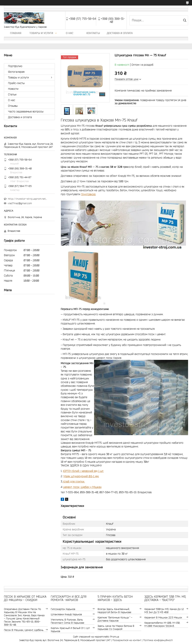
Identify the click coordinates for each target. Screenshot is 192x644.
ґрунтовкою (88, 194)
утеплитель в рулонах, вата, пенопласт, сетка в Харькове (67, 621)
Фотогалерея (16, 72)
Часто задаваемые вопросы (26, 111)
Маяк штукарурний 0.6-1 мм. (81, 476)
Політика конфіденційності (158, 640)
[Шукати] (185, 20)
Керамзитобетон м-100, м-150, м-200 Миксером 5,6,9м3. (162, 624)
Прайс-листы (16, 83)
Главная (16, 33)
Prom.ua (115, 637)
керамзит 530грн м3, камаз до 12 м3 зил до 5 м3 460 (164, 611)
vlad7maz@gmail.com (20, 203)
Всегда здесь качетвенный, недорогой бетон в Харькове (114, 611)
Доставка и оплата (120, 33)
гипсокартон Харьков (63, 609)
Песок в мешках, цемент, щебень (24, 630)
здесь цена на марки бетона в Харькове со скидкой (116, 627)
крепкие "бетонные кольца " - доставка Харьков (115, 619)
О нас (70, 33)
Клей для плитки (74, 481)
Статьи (12, 94)
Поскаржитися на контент (127, 640)
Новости (13, 89)
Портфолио (15, 66)
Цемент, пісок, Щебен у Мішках (82, 487)
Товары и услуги (41, 33)
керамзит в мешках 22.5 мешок (163, 618)
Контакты (93, 33)
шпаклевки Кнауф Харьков (66, 614)
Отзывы (13, 106)
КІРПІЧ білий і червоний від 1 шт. (83, 471)
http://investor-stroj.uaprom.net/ (27, 199)
